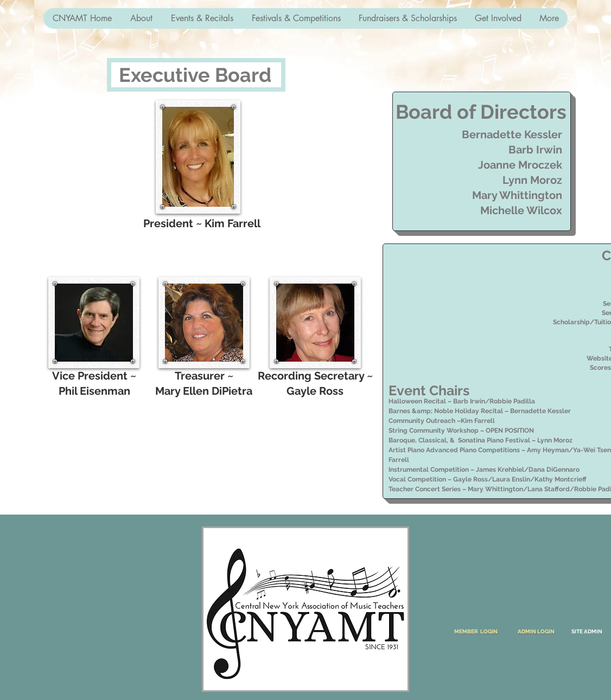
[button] (141, 18)
